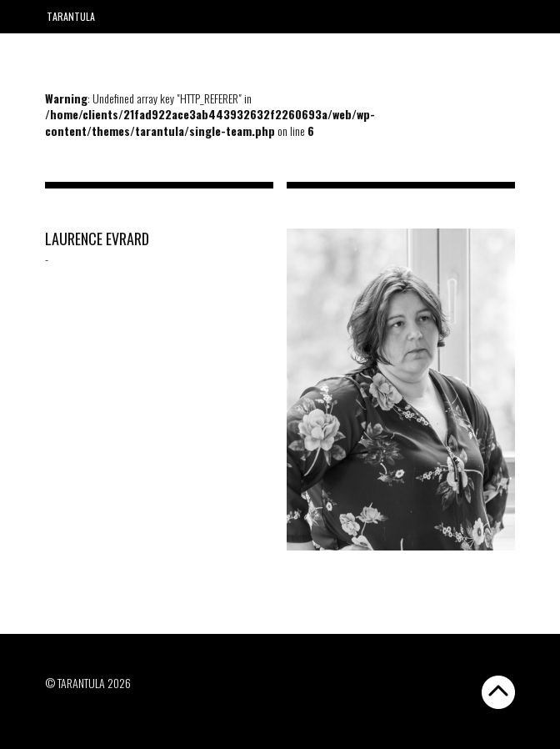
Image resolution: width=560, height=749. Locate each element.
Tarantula (71, 16)
